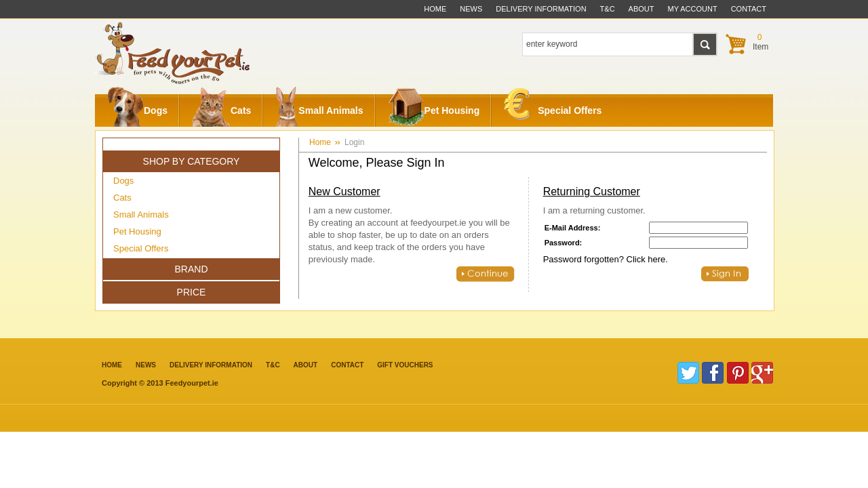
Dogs (137, 110)
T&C (273, 365)
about (642, 9)
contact (749, 9)
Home (435, 9)
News (471, 9)
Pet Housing (434, 110)
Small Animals (319, 110)
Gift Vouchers (405, 365)
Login (354, 142)
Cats (221, 110)
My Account (693, 9)
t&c (608, 9)
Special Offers (553, 107)
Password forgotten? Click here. (606, 259)
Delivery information (211, 365)
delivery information (541, 9)
